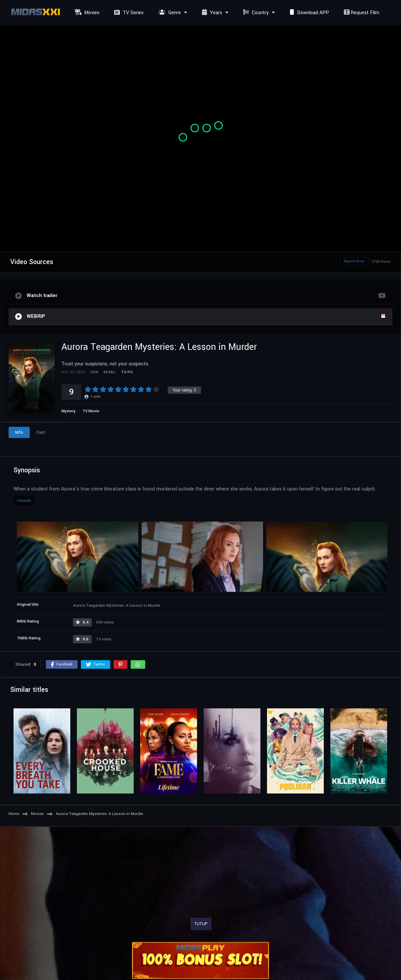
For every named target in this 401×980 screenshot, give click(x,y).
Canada (24, 501)
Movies (86, 13)
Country (255, 13)
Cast (41, 432)
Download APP (309, 13)
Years (211, 13)
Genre (169, 13)
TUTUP (201, 924)
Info (19, 432)
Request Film (361, 13)
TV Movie (91, 411)
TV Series (128, 13)
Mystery (68, 411)
